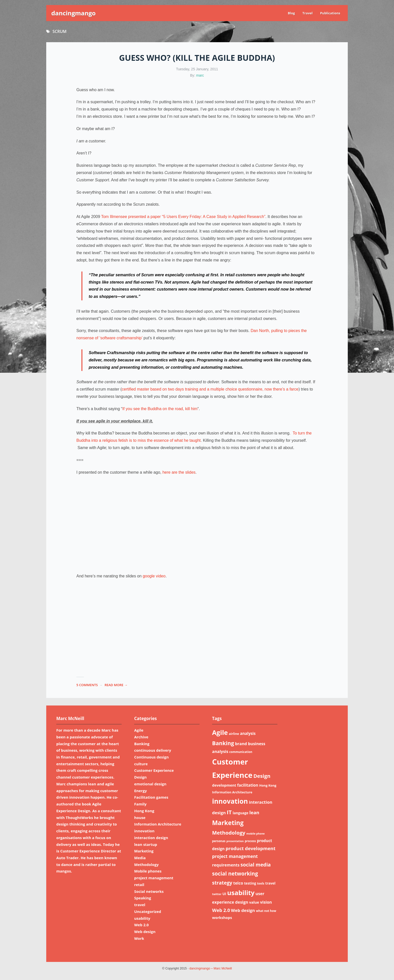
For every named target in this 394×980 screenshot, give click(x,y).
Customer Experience (154, 770)
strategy (222, 883)
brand (241, 744)
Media (140, 858)
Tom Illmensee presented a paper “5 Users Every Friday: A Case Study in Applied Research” (183, 217)
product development (251, 848)
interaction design (151, 838)
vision (266, 902)
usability (142, 918)
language (240, 813)
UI (224, 894)
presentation (235, 841)
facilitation (248, 785)
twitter (217, 894)
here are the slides (179, 472)
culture (141, 764)
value (254, 902)
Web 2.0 (141, 925)
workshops (222, 917)
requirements (226, 865)
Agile (139, 730)
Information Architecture (158, 824)
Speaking (143, 898)
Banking (142, 744)
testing (250, 883)
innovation (144, 831)
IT (229, 812)
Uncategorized (148, 911)
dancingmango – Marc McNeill (211, 968)
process (250, 841)
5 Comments (87, 685)
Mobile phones (148, 871)
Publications (330, 13)
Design (140, 777)
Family (140, 804)
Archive (141, 737)
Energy (140, 791)
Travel (308, 13)
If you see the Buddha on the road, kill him (160, 409)
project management (154, 878)
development (224, 785)
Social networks (149, 891)
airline (234, 734)
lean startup (146, 844)
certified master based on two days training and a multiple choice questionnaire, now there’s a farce (210, 389)
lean (254, 812)
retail (139, 885)
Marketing (144, 851)
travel (140, 905)
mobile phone (255, 834)
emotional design (150, 784)
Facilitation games (151, 797)
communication (241, 752)
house (140, 818)
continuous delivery (153, 750)
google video (154, 576)
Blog (291, 13)
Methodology (146, 864)
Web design (145, 932)
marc (200, 75)
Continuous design (151, 757)
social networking (235, 874)
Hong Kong (144, 811)
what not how (266, 911)
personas (219, 841)
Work (139, 938)
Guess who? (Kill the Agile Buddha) (197, 58)
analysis (248, 733)
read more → (116, 685)
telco (238, 883)
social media (256, 865)
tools (261, 883)
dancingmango (73, 13)
